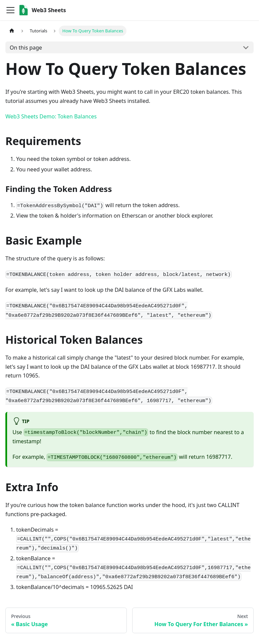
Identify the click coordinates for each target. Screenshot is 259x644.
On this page (26, 48)
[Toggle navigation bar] (10, 10)
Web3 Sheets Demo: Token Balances (51, 116)
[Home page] (12, 31)
